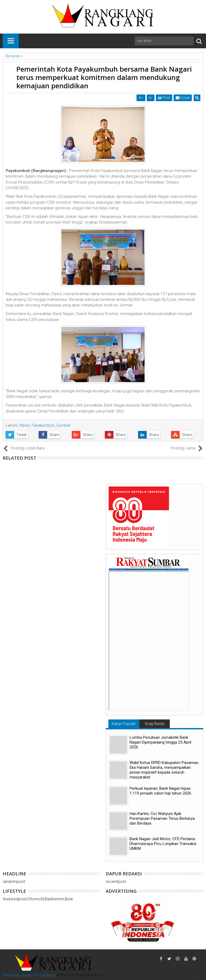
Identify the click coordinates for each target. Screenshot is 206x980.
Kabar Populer (124, 724)
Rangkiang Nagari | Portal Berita (29, 975)
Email (183, 98)
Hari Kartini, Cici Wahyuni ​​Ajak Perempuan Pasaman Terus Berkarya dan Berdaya (162, 818)
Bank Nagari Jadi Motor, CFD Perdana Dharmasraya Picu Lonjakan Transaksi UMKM (163, 844)
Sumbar (63, 425)
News (25, 425)
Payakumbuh (43, 425)
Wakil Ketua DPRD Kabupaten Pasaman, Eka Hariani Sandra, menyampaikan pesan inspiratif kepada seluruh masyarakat (164, 770)
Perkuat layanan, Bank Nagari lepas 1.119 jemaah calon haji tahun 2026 (160, 791)
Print (164, 98)
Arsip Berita (154, 724)
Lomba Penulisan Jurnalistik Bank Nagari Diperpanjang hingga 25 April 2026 (160, 742)
